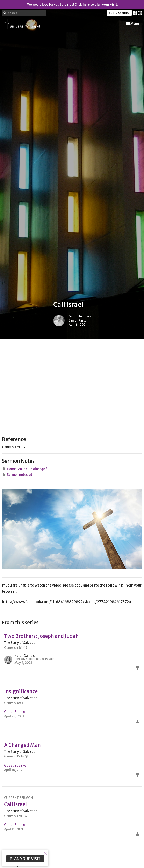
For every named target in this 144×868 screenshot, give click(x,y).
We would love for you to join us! (73, 4)
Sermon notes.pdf (18, 474)
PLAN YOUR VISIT (25, 859)
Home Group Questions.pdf (25, 469)
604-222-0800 (119, 13)
